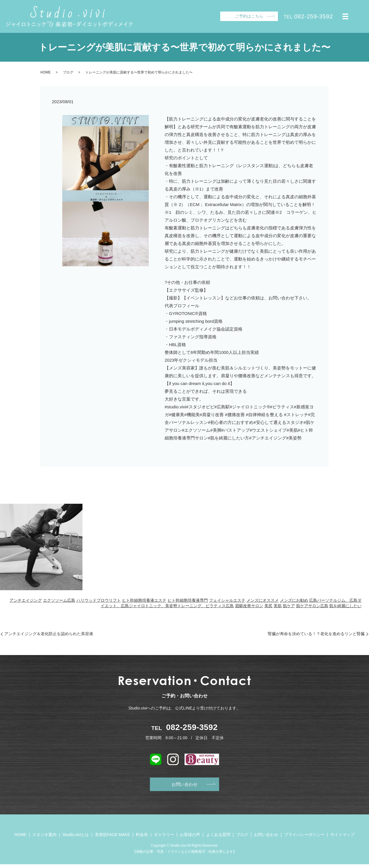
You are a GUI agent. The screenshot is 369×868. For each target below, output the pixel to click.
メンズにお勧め (294, 600)
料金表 (142, 838)
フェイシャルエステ (227, 600)
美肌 (278, 606)
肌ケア (289, 606)
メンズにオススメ (263, 600)
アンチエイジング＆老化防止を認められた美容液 (49, 634)
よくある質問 (218, 838)
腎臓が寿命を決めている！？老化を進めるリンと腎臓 (316, 634)
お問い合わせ (184, 786)
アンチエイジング (26, 600)
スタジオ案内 (44, 838)
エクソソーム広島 (59, 600)
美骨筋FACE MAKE (112, 838)
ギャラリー (164, 838)
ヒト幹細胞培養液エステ (144, 600)
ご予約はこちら (249, 16)
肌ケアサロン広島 (312, 606)
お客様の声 (190, 838)
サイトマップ (342, 838)
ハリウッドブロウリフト (99, 600)
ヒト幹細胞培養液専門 (188, 600)
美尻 (268, 606)
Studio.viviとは (76, 838)
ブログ (68, 72)
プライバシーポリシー (304, 838)
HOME (46, 72)
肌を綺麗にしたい (345, 606)
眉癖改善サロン (249, 606)
